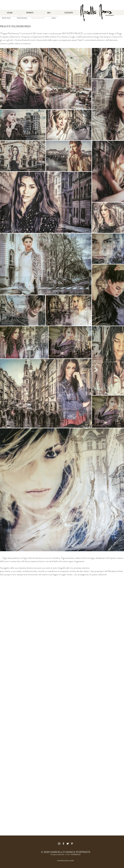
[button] (38, 18)
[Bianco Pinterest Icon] (72, 844)
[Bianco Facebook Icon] (63, 844)
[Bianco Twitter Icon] (68, 844)
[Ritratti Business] (22, 18)
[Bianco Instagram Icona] (59, 844)
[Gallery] (54, 18)
